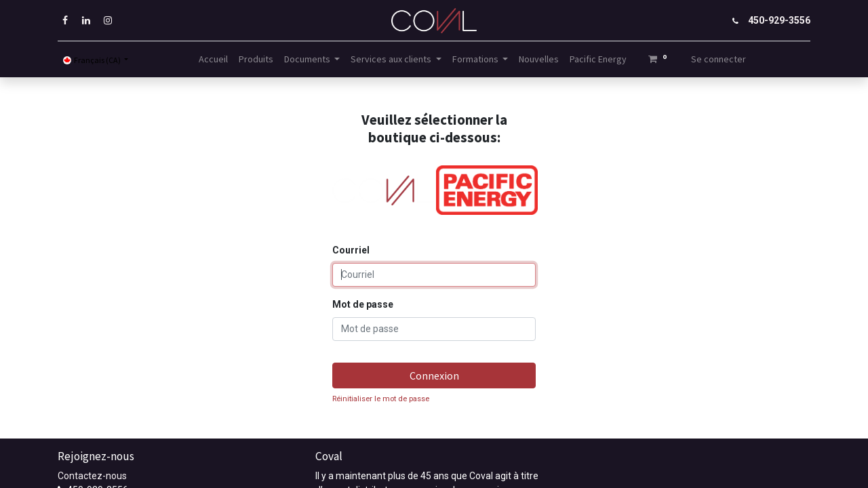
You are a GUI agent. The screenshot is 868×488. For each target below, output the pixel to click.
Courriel (351, 250)
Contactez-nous (92, 476)
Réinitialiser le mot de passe (381, 399)
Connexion (434, 375)
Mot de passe (363, 304)
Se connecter (718, 59)
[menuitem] (213, 59)
